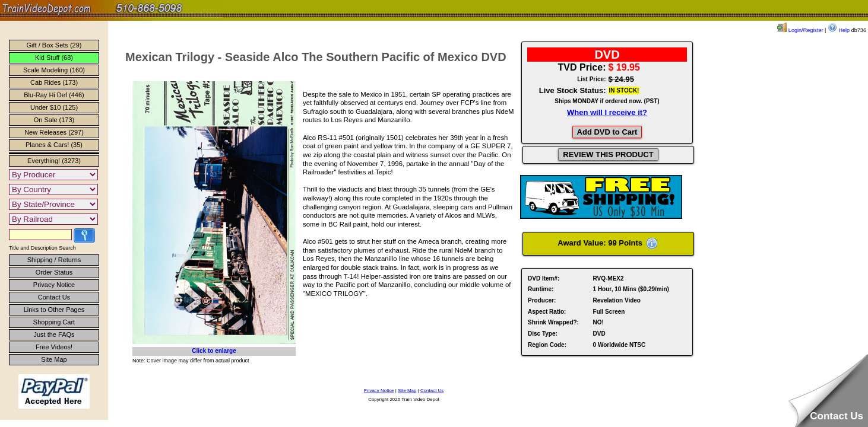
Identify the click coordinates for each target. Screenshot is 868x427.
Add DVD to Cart (607, 132)
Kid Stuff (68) (54, 58)
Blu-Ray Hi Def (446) (54, 95)
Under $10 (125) (54, 107)
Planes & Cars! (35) (54, 145)
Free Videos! (54, 347)
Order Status (54, 272)
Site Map (54, 359)
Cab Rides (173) (54, 82)
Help (839, 30)
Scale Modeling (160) (54, 70)
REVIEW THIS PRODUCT (608, 154)
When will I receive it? (607, 112)
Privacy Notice (54, 285)
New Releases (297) (54, 132)
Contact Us (54, 297)
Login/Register (800, 30)
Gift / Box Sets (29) (54, 45)
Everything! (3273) (54, 161)
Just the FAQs (54, 334)
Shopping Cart (54, 322)
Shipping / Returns (54, 260)
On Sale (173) (54, 120)
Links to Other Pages (54, 310)
